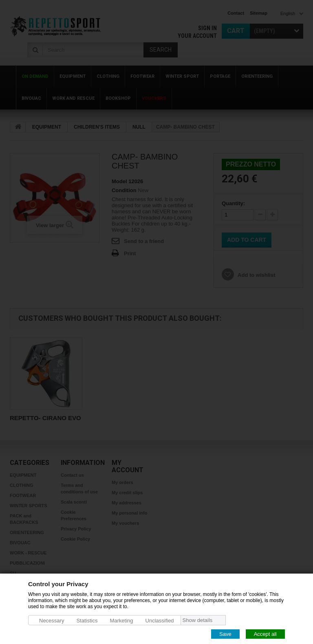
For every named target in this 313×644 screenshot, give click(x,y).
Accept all (265, 634)
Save (225, 634)
